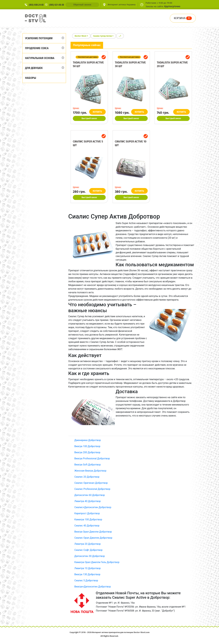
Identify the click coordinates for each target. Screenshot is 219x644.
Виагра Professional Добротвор (92, 458)
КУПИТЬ (98, 112)
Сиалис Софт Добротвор (88, 550)
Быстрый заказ (89, 118)
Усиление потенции (39, 38)
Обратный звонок (82, 5)
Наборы (31, 78)
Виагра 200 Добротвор (87, 452)
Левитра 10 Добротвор (88, 568)
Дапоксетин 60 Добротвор (90, 495)
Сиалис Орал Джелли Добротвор (93, 538)
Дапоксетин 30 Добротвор (90, 556)
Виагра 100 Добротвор (87, 446)
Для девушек (34, 68)
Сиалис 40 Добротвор (87, 526)
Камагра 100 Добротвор (88, 519)
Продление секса (37, 48)
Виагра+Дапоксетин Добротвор (93, 587)
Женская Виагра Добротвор (90, 471)
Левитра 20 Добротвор (88, 544)
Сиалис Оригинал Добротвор (91, 483)
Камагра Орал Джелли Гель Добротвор (97, 562)
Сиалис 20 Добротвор (87, 477)
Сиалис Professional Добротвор (92, 489)
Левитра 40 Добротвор (88, 501)
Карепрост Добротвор (87, 513)
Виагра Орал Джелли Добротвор (93, 532)
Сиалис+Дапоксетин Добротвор (93, 507)
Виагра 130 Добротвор (87, 574)
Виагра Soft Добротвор (88, 465)
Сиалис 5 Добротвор (86, 580)
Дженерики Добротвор (88, 440)
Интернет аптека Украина (122, 5)
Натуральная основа (40, 58)
